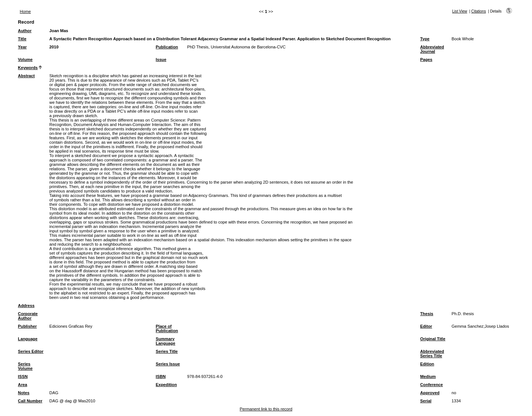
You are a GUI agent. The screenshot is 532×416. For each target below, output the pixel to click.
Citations (479, 11)
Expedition (166, 385)
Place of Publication (167, 328)
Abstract (26, 76)
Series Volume (25, 366)
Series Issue (168, 364)
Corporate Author (28, 316)
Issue (161, 59)
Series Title (167, 351)
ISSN (23, 376)
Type (425, 39)
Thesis (427, 314)
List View (460, 11)
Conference (432, 385)
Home (25, 11)
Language (28, 339)
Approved (430, 393)
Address (26, 306)
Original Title (433, 339)
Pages (426, 59)
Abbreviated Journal (432, 49)
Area (23, 385)
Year (23, 47)
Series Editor (31, 351)
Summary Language (166, 341)
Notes (24, 393)
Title (22, 39)
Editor (426, 326)
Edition (427, 364)
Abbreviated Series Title (432, 354)
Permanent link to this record (266, 409)
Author (25, 31)
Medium (428, 376)
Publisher (28, 326)
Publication (167, 47)
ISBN (161, 376)
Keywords (28, 68)
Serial (426, 401)
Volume (25, 59)
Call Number (30, 401)
